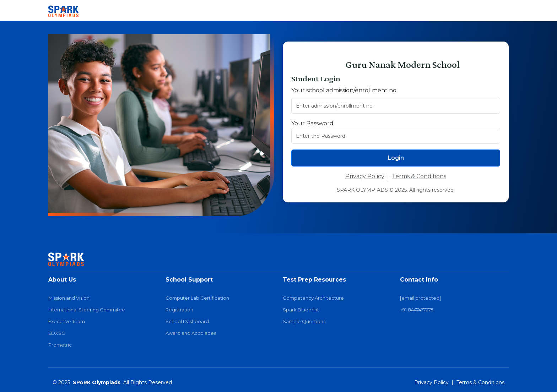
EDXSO (57, 333)
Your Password (312, 123)
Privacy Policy (365, 176)
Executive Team (67, 322)
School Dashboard (187, 322)
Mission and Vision (69, 298)
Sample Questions (304, 322)
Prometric (60, 345)
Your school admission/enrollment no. (344, 90)
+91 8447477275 (417, 310)
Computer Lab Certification (197, 298)
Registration (179, 310)
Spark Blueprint (301, 310)
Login (396, 158)
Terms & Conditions (419, 176)
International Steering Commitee (87, 310)
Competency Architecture (313, 298)
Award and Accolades (191, 333)
